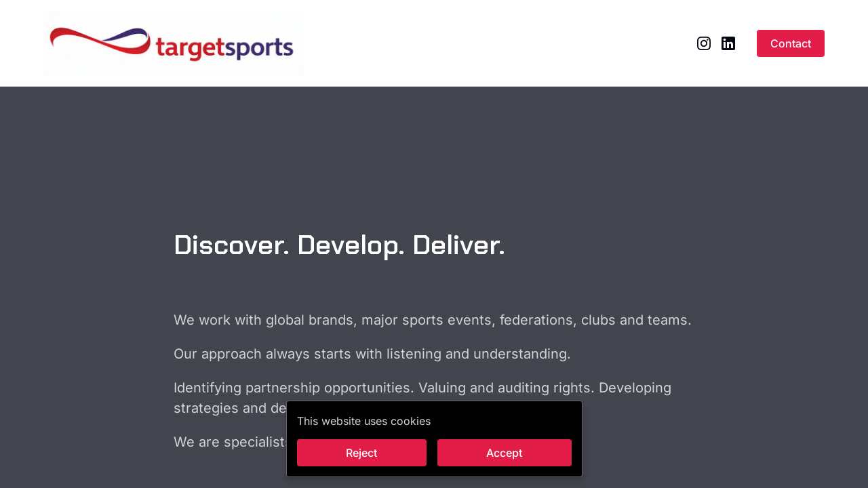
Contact (791, 43)
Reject (361, 453)
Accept (504, 453)
